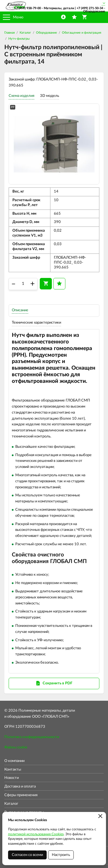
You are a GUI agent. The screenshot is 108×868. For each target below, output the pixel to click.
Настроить (61, 855)
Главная (10, 33)
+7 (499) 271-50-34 (90, 8)
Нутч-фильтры (19, 39)
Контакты (13, 770)
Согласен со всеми (27, 855)
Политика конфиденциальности (32, 737)
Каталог (25, 33)
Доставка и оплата (20, 787)
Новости (12, 778)
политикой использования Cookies (36, 834)
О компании (14, 761)
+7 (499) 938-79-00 (28, 8)
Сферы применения (21, 795)
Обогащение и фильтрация (82, 33)
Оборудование (47, 33)
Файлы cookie (16, 747)
